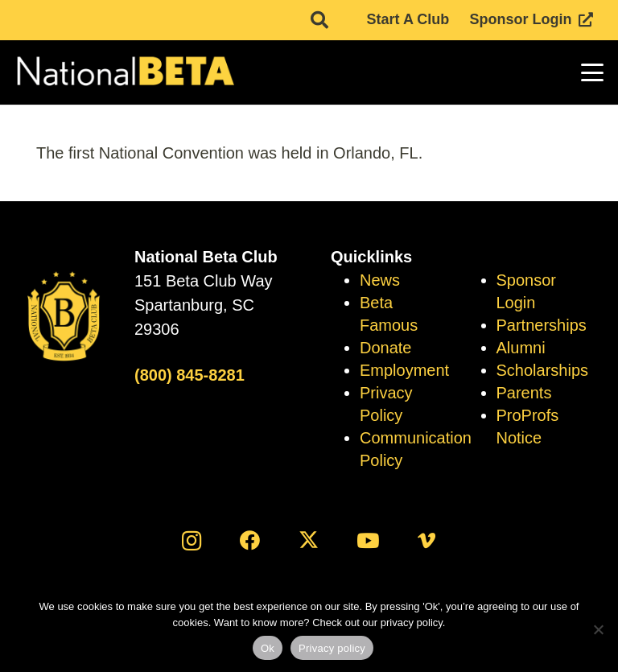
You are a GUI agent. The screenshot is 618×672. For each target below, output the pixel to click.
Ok (268, 648)
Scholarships (543, 370)
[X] (309, 540)
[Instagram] (191, 540)
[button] (593, 72)
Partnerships (542, 325)
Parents (524, 393)
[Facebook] (250, 540)
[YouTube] (368, 540)
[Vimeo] (427, 540)
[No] (598, 629)
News (380, 280)
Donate (386, 348)
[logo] (124, 72)
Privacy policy (332, 648)
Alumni (521, 348)
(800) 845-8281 (190, 375)
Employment (404, 370)
